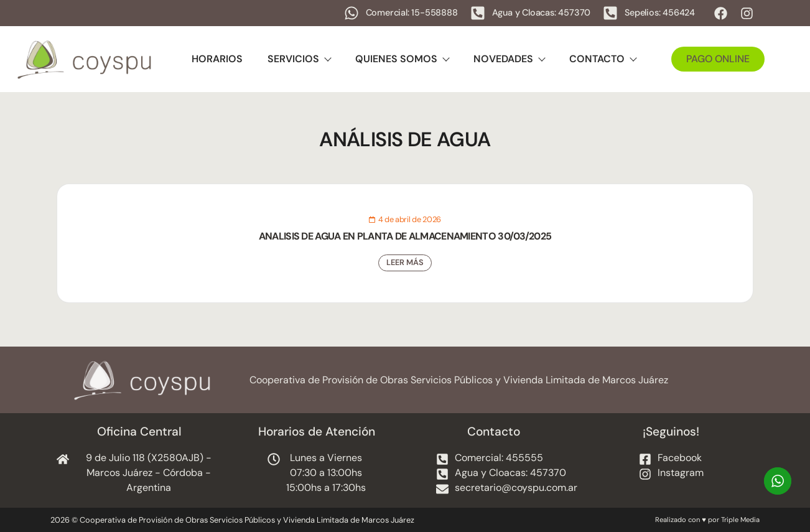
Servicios (299, 59)
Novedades (509, 59)
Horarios (217, 59)
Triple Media (740, 520)
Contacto (603, 59)
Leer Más (405, 262)
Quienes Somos (402, 59)
